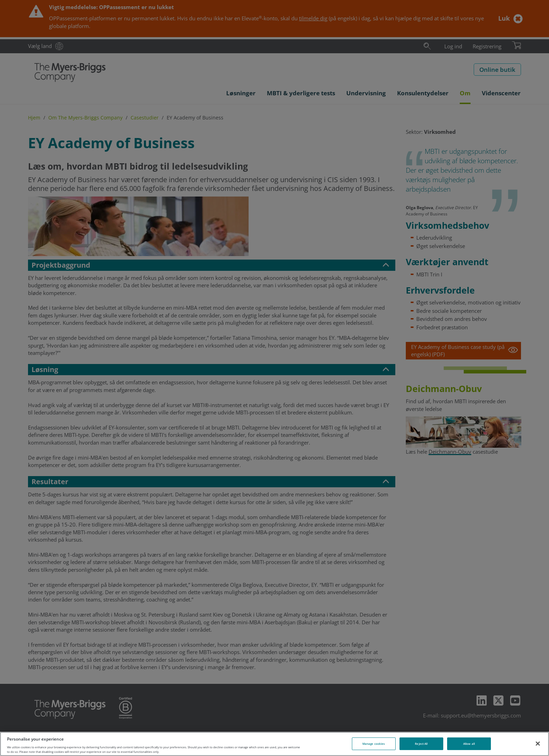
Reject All (421, 744)
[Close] (538, 743)
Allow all (469, 744)
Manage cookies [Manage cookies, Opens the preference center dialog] (374, 744)
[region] (274, 744)
